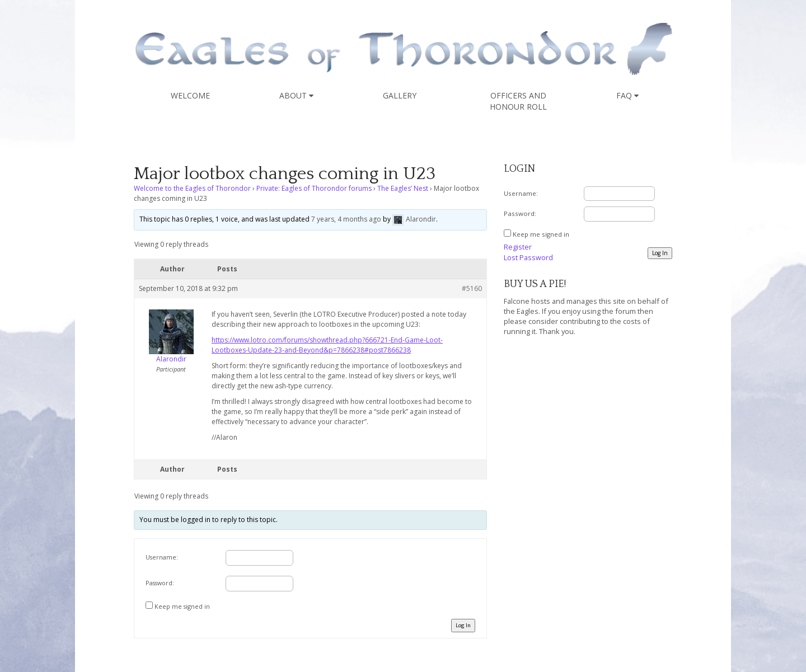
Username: (162, 557)
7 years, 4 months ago (346, 219)
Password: (160, 583)
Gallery (400, 95)
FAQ (627, 95)
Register (518, 247)
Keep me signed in (182, 606)
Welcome (190, 95)
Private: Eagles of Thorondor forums (314, 188)
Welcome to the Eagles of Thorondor (192, 188)
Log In (463, 625)
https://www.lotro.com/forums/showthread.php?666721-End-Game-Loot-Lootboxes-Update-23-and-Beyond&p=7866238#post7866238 (327, 345)
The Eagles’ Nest (403, 188)
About (296, 95)
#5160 (472, 288)
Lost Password (528, 257)
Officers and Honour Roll (518, 101)
